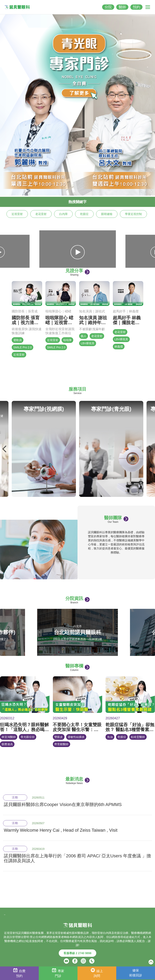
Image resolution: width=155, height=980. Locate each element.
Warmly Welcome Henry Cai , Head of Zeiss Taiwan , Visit (61, 830)
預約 (136, 7)
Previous (5, 449)
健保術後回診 (136, 973)
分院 (108, 7)
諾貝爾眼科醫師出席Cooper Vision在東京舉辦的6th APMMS (63, 805)
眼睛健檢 (107, 214)
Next (150, 449)
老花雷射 (41, 214)
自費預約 (19, 973)
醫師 (122, 7)
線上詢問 (97, 973)
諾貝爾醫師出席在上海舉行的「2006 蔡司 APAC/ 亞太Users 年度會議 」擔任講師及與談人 (77, 858)
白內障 (63, 214)
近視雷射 (17, 214)
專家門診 (58, 973)
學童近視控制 (133, 214)
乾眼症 (84, 214)
